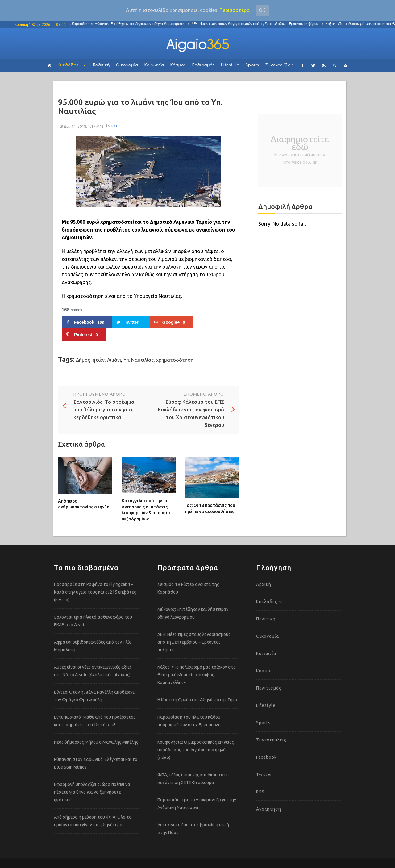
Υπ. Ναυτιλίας (139, 360)
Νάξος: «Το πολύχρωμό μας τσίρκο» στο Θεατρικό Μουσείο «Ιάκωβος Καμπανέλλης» (197, 675)
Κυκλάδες (68, 65)
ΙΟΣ (115, 126)
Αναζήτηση (269, 809)
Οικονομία (127, 65)
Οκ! (263, 10)
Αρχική (264, 584)
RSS (260, 792)
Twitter (264, 774)
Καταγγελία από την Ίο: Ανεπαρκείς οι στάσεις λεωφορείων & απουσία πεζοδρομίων (146, 510)
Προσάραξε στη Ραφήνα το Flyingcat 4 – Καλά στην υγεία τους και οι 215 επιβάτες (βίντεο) (95, 592)
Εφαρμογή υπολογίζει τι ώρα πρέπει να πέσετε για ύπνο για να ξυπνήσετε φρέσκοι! (92, 792)
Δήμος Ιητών (90, 360)
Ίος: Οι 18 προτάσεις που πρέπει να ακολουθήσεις (210, 508)
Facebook (266, 757)
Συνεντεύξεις (280, 65)
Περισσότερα (235, 10)
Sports (252, 65)
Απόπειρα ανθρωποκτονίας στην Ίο (84, 504)
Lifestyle (230, 65)
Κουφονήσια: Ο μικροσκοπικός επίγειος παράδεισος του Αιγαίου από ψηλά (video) (196, 750)
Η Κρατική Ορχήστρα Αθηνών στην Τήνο (197, 700)
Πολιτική (101, 65)
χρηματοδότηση (175, 360)
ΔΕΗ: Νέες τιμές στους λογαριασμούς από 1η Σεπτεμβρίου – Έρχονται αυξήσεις (258, 24)
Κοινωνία (154, 65)
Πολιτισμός (204, 65)
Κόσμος (178, 65)
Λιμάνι (114, 360)
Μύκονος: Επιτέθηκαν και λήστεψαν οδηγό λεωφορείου (142, 24)
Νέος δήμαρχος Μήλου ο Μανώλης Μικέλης (96, 742)
